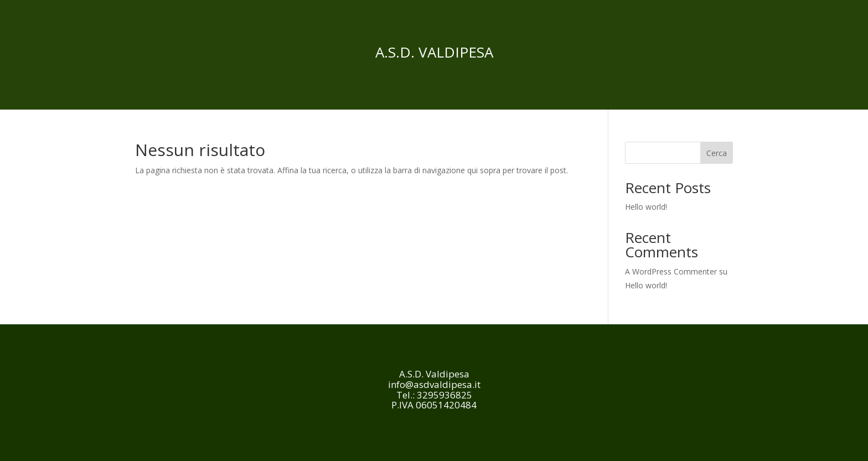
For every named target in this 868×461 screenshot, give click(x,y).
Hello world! (646, 207)
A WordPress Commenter (671, 271)
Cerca (717, 153)
